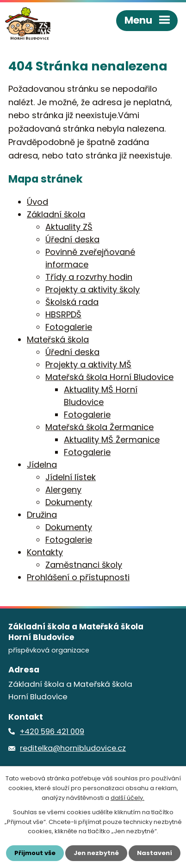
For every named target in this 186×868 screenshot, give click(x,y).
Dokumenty (69, 502)
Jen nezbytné (96, 853)
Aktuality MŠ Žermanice (112, 440)
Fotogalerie (69, 327)
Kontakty (45, 552)
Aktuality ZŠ (69, 227)
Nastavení (155, 853)
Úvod (37, 202)
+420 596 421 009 (52, 732)
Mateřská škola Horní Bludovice (109, 377)
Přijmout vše (35, 853)
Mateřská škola (58, 339)
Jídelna (42, 465)
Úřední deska (72, 239)
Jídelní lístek (71, 477)
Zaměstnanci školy (84, 565)
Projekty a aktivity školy (93, 289)
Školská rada (72, 302)
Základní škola (56, 214)
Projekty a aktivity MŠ (88, 364)
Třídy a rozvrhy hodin (89, 277)
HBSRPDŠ (63, 314)
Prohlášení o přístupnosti (78, 577)
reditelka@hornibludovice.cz (73, 748)
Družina (42, 515)
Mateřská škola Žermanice (99, 427)
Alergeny (63, 490)
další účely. (127, 798)
